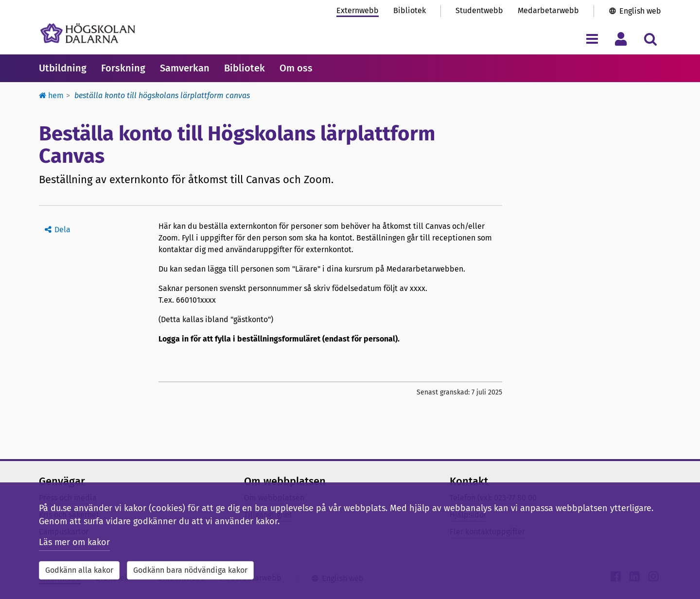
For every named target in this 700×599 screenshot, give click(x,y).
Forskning (123, 68)
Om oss (296, 68)
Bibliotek (410, 10)
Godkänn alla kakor (79, 570)
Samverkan (185, 68)
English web (640, 11)
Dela (62, 230)
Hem (51, 95)
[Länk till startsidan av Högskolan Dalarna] (88, 33)
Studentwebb (479, 10)
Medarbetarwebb (548, 10)
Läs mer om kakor (74, 542)
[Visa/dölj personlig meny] (621, 39)
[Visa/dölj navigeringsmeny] (592, 39)
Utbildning (63, 68)
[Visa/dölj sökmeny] (650, 39)
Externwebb (358, 10)
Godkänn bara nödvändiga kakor (190, 570)
